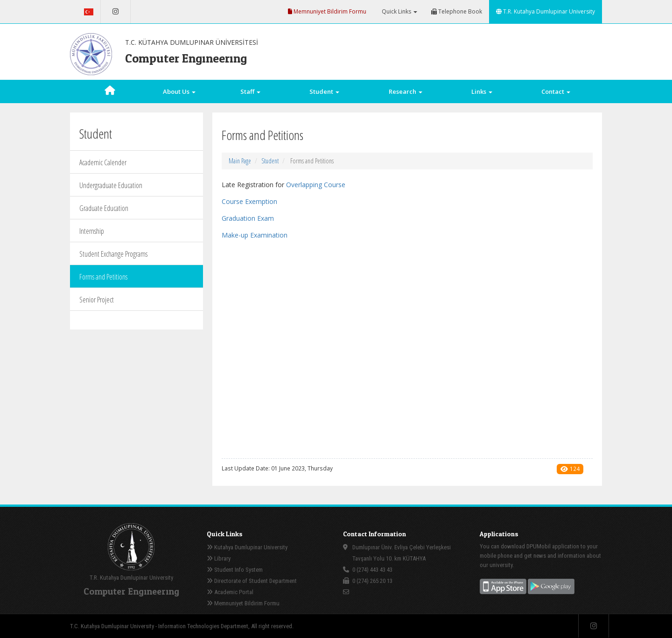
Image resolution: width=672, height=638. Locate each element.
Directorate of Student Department (252, 581)
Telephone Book (457, 11)
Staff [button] (250, 91)
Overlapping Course (316, 185)
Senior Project (97, 300)
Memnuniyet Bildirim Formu (327, 11)
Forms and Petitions (103, 277)
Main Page (240, 161)
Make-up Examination (255, 235)
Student (270, 161)
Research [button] (406, 91)
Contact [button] (556, 91)
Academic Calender (103, 162)
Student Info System (235, 570)
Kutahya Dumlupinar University (247, 547)
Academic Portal (230, 592)
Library (219, 558)
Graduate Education (104, 208)
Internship (92, 231)
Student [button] (324, 91)
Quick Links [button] (399, 11)
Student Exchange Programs (113, 254)
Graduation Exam (248, 218)
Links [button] (482, 91)
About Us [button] (179, 91)
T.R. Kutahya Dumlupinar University (546, 11)
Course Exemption (249, 201)
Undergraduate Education (111, 185)
